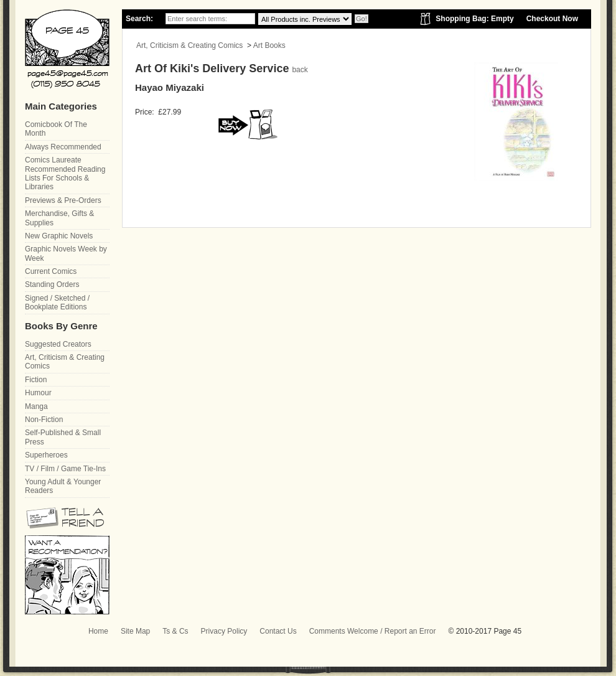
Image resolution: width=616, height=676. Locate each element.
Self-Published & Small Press (63, 437)
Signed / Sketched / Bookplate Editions (57, 303)
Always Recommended (63, 147)
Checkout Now (552, 19)
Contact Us (278, 631)
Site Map (135, 631)
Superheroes (46, 455)
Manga (36, 406)
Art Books (269, 45)
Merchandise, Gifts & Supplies (59, 218)
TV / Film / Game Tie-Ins (65, 469)
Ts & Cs (175, 631)
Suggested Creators (58, 344)
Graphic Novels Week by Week (66, 253)
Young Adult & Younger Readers (63, 486)
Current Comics (51, 271)
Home (98, 631)
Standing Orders (52, 284)
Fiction (36, 380)
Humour (38, 393)
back (300, 70)
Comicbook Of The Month (56, 129)
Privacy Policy (224, 631)
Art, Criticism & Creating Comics (189, 45)
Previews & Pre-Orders (63, 200)
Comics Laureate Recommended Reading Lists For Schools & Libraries (65, 173)
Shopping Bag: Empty (474, 19)
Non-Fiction (44, 420)
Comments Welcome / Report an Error (373, 631)
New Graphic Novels (59, 236)
